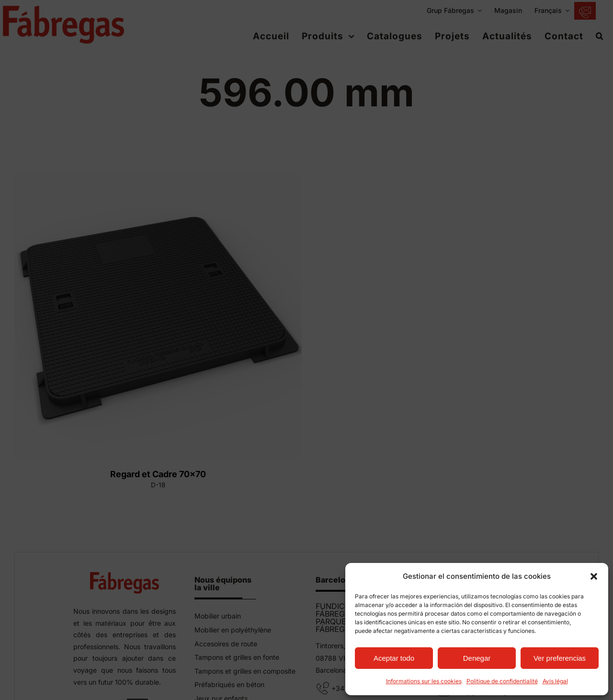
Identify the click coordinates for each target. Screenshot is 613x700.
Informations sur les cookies (424, 681)
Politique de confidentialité (502, 681)
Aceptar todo (394, 658)
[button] (594, 576)
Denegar (477, 658)
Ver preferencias (560, 658)
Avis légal (555, 681)
